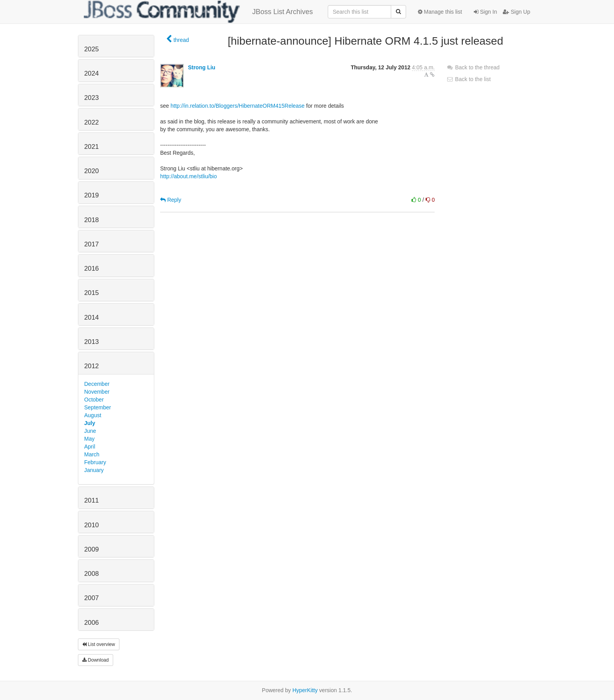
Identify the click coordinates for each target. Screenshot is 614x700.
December (97, 384)
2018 (91, 220)
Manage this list (440, 12)
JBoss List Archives (198, 12)
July (90, 423)
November (97, 392)
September (98, 407)
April (90, 447)
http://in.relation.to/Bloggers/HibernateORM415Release (237, 106)
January (94, 470)
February (95, 462)
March (92, 454)
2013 (91, 342)
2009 (91, 549)
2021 (91, 147)
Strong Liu (202, 67)
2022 (91, 122)
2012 (91, 366)
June (90, 431)
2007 (91, 598)
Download (96, 660)
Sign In (485, 12)
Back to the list (469, 79)
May (89, 439)
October (94, 400)
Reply (171, 200)
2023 (91, 98)
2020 (91, 171)
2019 (91, 195)
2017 (91, 244)
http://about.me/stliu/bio (189, 176)
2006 (91, 623)
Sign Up (516, 12)
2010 (91, 525)
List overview (99, 644)
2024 (91, 73)
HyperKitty (305, 690)
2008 (91, 574)
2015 (91, 293)
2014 (91, 317)
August (93, 415)
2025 (91, 49)
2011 (91, 500)
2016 (91, 269)
